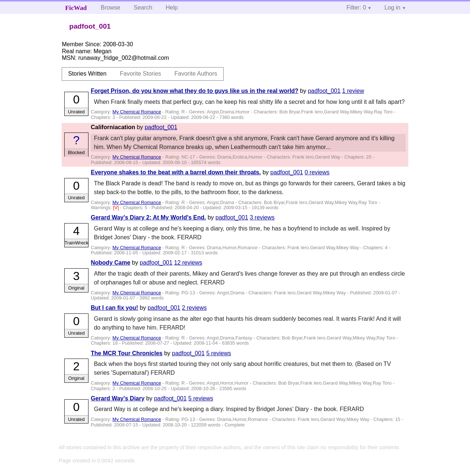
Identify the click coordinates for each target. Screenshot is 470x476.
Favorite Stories (141, 74)
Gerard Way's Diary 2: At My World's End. (148, 217)
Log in (393, 8)
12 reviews (188, 263)
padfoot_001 (324, 91)
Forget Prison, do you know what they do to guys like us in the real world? (194, 91)
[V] (117, 208)
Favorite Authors (196, 74)
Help (172, 8)
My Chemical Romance (137, 112)
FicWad (76, 8)
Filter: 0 (356, 8)
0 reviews (317, 172)
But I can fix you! (114, 308)
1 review (353, 91)
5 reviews (219, 353)
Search (143, 8)
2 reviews (194, 308)
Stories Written (87, 74)
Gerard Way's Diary (117, 398)
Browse (110, 8)
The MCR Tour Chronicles (126, 353)
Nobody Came (111, 263)
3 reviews (262, 217)
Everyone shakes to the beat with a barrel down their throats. (176, 172)
